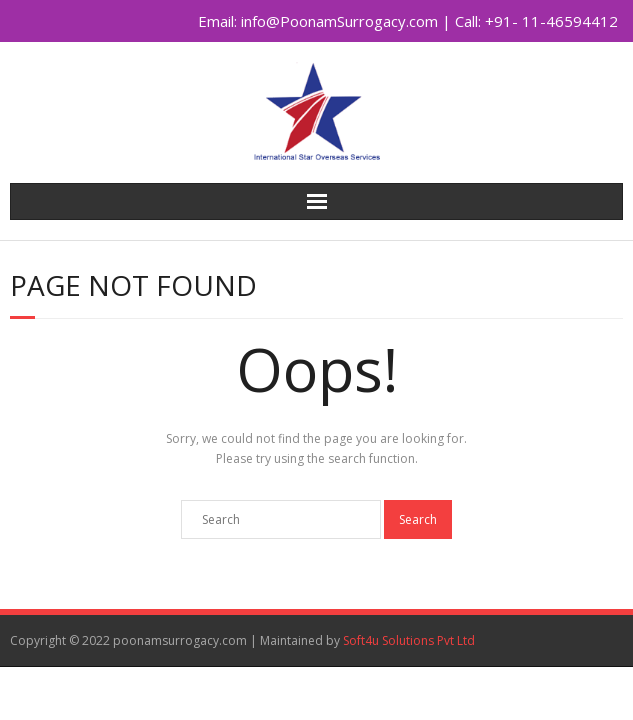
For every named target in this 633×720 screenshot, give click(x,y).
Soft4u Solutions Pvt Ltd (409, 640)
